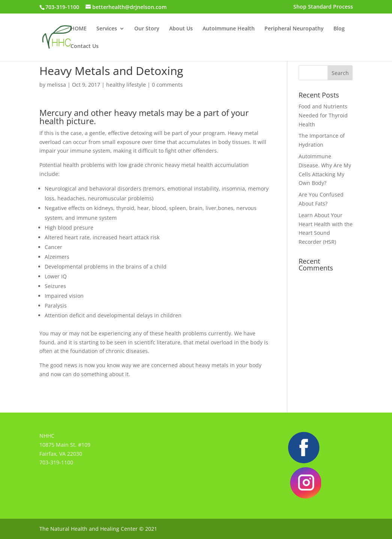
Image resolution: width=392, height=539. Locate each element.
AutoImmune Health (229, 29)
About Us (181, 29)
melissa (56, 85)
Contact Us (85, 47)
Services (107, 29)
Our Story (147, 29)
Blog (339, 29)
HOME (79, 29)
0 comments (167, 85)
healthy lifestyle (126, 85)
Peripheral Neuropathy (294, 29)
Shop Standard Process (323, 7)
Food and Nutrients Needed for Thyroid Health (323, 115)
